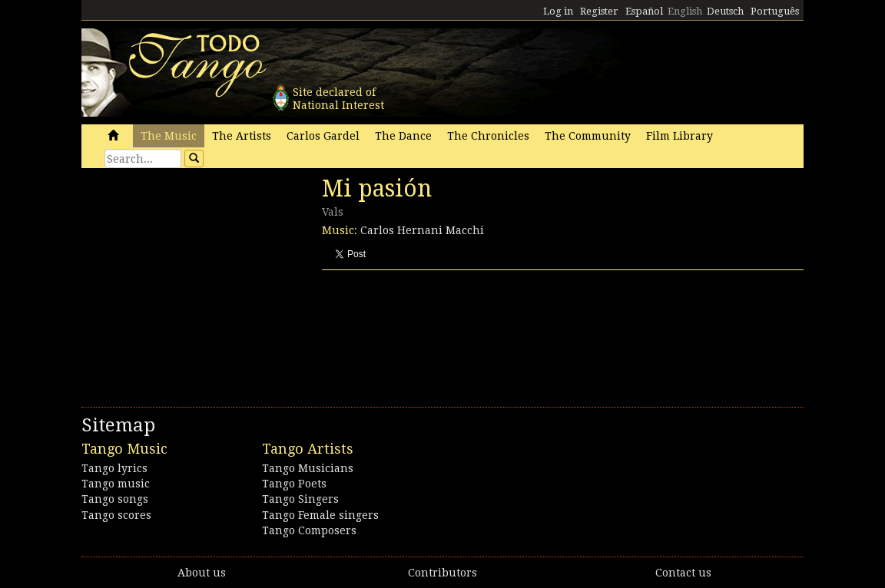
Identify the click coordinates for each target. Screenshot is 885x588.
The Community (588, 136)
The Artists (242, 136)
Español (644, 11)
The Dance (403, 136)
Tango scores (116, 515)
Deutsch (725, 11)
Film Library (679, 136)
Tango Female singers (320, 515)
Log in (558, 11)
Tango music (116, 484)
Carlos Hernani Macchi (422, 230)
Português (775, 11)
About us (202, 573)
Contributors (442, 573)
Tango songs (115, 499)
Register (599, 11)
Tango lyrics (114, 468)
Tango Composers (309, 530)
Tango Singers (300, 499)
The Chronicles (488, 136)
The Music (169, 136)
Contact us (683, 573)
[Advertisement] (197, 280)
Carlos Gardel (323, 136)
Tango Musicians (308, 468)
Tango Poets (294, 484)
